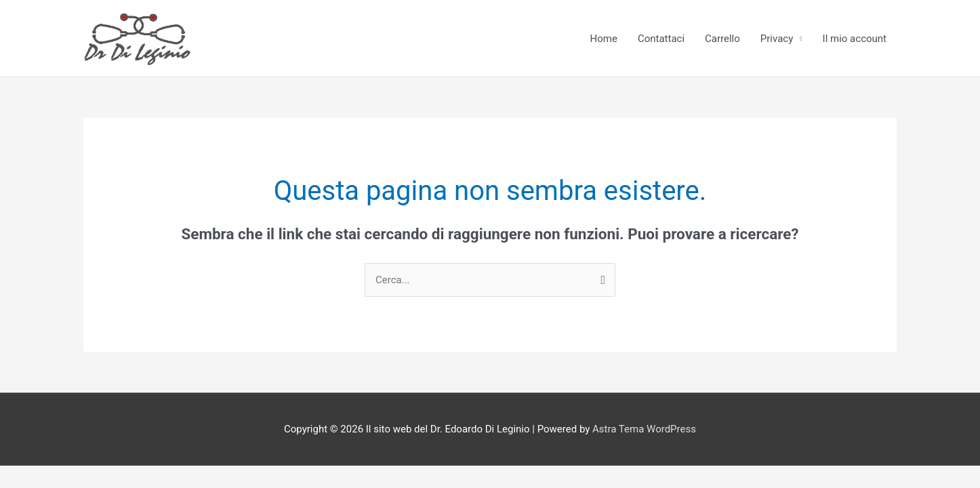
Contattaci (661, 39)
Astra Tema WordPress (644, 429)
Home (604, 39)
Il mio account (855, 39)
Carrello (722, 39)
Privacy (777, 39)
